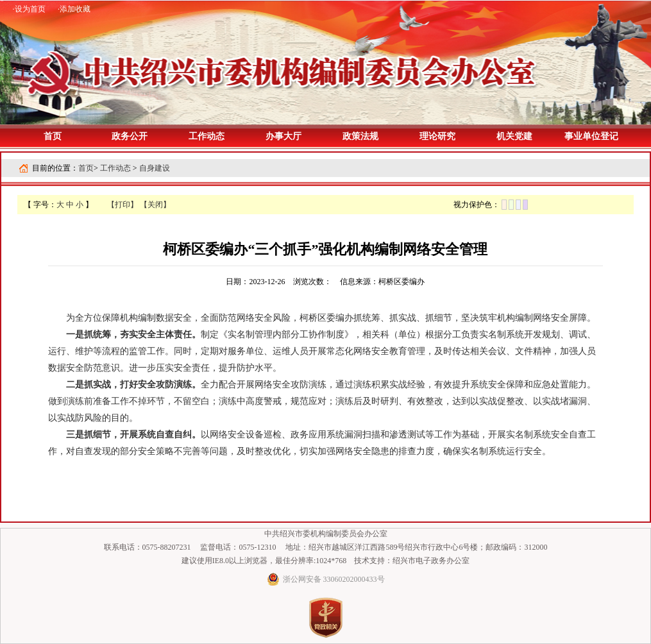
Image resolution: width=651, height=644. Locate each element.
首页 (53, 136)
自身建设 (155, 168)
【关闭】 (155, 205)
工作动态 (115, 168)
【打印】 (123, 205)
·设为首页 (29, 9)
